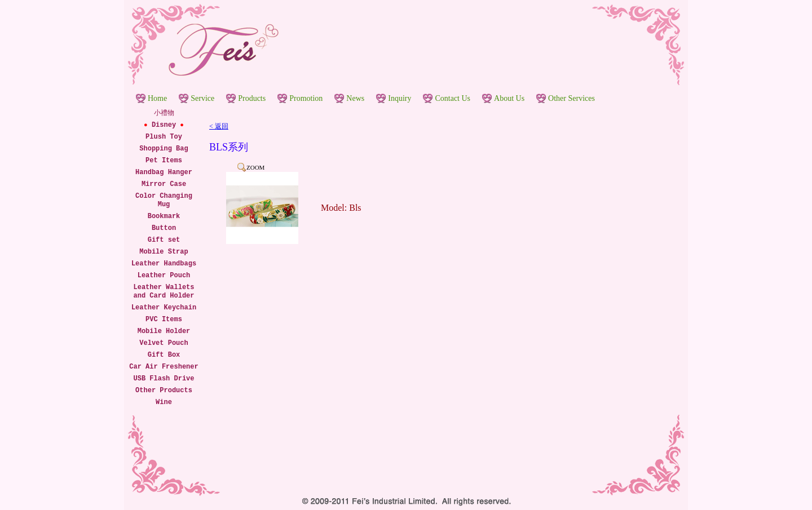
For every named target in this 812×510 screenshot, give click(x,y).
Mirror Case (164, 184)
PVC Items (164, 320)
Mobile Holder (164, 331)
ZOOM (255, 167)
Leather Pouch (164, 276)
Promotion (306, 98)
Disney (164, 125)
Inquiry (400, 98)
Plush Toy (164, 137)
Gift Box (164, 355)
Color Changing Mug (164, 200)
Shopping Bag (164, 149)
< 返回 (219, 126)
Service (202, 98)
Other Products (164, 391)
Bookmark (164, 216)
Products (252, 98)
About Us (509, 98)
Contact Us (453, 98)
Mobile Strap (164, 252)
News (355, 98)
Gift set (164, 240)
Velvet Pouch (164, 343)
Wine (164, 402)
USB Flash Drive (164, 379)
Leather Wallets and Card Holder (164, 292)
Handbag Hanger (164, 172)
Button (164, 228)
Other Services (572, 98)
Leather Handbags (164, 264)
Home (157, 98)
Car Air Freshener (164, 367)
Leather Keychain (164, 308)
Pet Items (164, 161)
